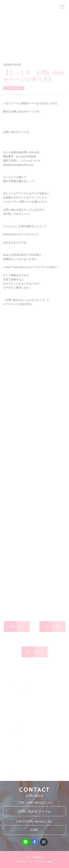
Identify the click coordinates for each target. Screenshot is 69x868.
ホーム (7, 44)
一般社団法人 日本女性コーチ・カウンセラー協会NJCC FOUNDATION (27, 7)
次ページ (52, 629)
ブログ (18, 44)
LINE (34, 830)
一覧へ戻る (35, 655)
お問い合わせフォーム (35, 811)
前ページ (17, 629)
